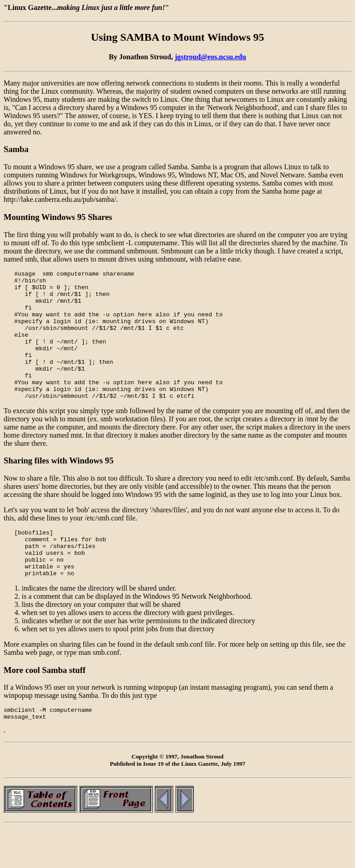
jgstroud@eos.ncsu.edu (211, 57)
